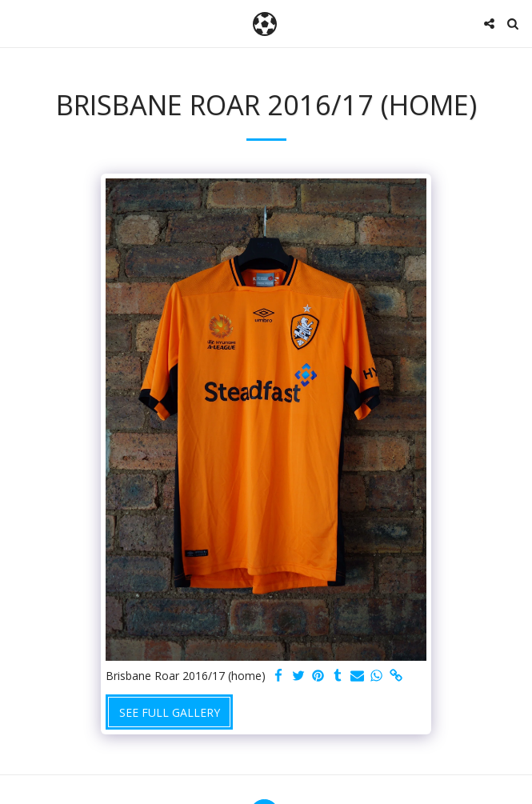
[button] (18, 23)
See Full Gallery (170, 712)
